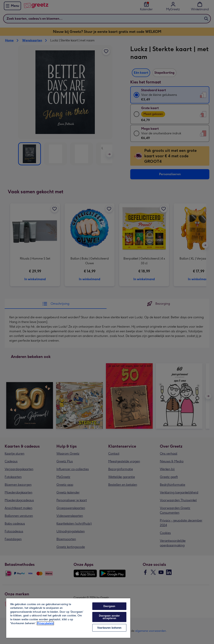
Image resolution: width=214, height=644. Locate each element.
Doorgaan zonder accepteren (109, 617)
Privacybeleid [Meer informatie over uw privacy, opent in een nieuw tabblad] (45, 623)
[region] (68, 618)
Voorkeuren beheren (109, 628)
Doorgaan (109, 606)
